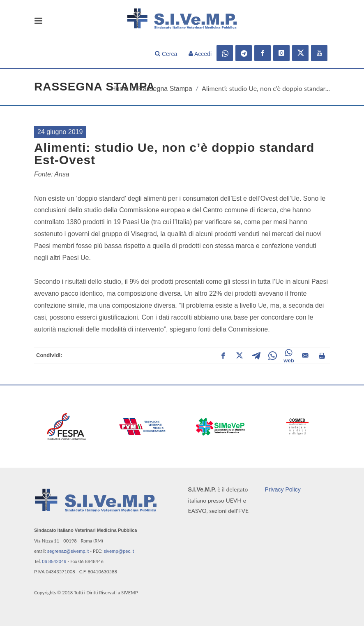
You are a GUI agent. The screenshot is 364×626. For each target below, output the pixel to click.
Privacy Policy (283, 489)
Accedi (200, 54)
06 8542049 (54, 561)
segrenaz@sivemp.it (68, 551)
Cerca (166, 54)
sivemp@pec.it (119, 551)
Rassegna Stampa (165, 89)
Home (120, 89)
